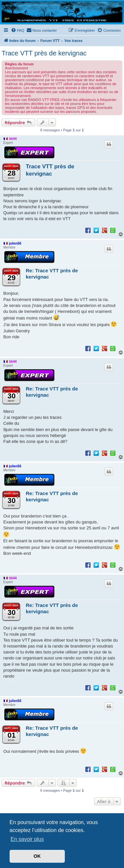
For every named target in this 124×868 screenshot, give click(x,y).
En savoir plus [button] (27, 839)
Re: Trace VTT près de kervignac (52, 274)
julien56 (15, 243)
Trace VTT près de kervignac (44, 53)
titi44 (13, 139)
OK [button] (37, 856)
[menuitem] (18, 30)
